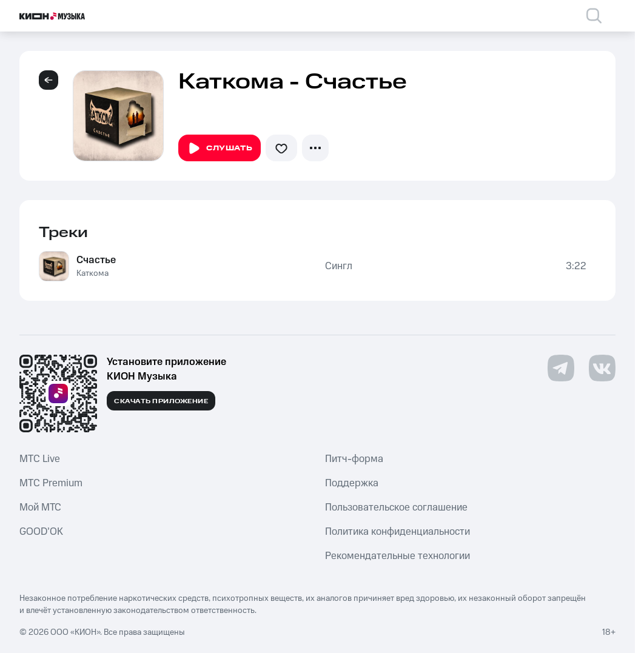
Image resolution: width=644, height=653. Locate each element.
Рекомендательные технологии (397, 556)
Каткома (92, 273)
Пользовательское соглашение (396, 507)
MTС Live (40, 459)
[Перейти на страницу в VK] (602, 368)
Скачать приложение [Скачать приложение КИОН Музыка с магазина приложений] (161, 401)
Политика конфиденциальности (397, 532)
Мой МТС (40, 507)
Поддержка (352, 483)
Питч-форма (354, 459)
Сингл (339, 266)
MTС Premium (51, 483)
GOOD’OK (41, 532)
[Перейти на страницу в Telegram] (561, 368)
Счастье (96, 260)
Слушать (220, 149)
